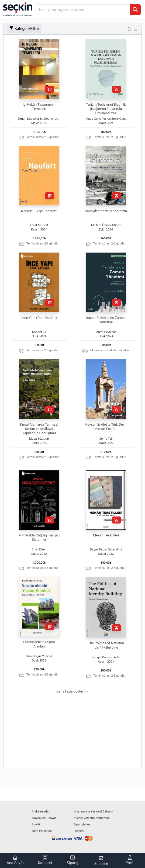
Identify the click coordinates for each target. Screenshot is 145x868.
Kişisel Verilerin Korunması (92, 818)
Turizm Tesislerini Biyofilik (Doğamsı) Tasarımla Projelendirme (106, 109)
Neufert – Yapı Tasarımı (39, 211)
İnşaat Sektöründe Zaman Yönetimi (106, 320)
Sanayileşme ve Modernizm (106, 211)
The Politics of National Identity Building (106, 645)
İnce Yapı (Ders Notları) (39, 318)
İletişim (79, 831)
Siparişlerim (82, 824)
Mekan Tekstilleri (106, 535)
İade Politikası (42, 831)
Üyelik (36, 824)
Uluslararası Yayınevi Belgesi (93, 811)
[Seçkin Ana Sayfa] (17, 9)
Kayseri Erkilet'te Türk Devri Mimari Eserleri (106, 427)
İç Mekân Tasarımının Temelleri (39, 107)
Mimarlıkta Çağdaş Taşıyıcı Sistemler (39, 537)
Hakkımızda (40, 811)
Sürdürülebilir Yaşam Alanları (39, 644)
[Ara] (135, 10)
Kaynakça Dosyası (45, 818)
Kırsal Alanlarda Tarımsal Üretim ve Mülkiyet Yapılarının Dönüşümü (39, 429)
